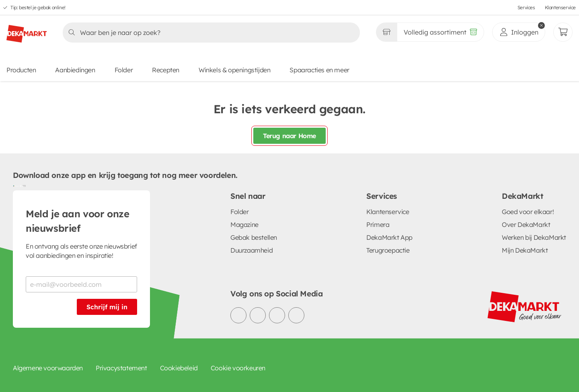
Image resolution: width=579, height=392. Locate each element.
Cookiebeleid (179, 368)
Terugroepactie (388, 250)
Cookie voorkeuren (238, 368)
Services (526, 7)
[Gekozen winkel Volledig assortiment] (386, 32)
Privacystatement (121, 368)
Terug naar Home (289, 136)
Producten (21, 70)
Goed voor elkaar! (528, 212)
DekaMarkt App (389, 237)
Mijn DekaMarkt (525, 250)
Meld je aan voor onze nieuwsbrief (78, 221)
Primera (378, 225)
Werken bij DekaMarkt (534, 237)
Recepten (166, 70)
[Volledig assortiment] (440, 32)
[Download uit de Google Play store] (16, 186)
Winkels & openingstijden (234, 70)
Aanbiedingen (75, 70)
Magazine (244, 225)
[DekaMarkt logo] (27, 31)
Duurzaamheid (252, 250)
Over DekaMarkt (526, 225)
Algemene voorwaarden (48, 368)
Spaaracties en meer (319, 70)
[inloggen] (519, 32)
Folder (124, 70)
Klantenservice (560, 7)
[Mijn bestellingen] (563, 32)
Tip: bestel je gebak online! (38, 7)
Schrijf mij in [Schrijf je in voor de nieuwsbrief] (107, 307)
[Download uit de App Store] (23, 186)
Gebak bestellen (254, 237)
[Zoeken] (209, 33)
